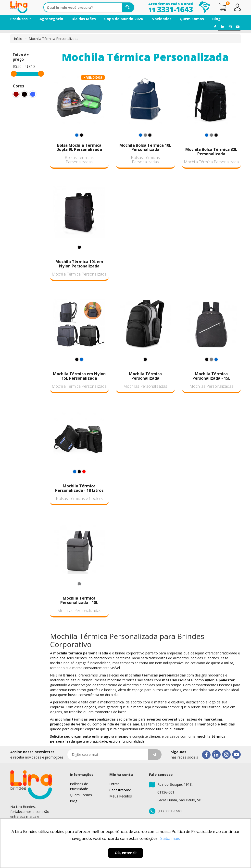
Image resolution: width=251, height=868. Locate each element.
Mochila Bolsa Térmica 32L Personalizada (211, 152)
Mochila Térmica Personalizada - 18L (79, 600)
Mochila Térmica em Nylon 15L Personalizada (79, 376)
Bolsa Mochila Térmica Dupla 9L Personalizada (79, 147)
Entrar (114, 784)
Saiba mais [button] (170, 838)
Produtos (21, 19)
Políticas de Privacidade (79, 786)
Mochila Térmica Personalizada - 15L (211, 376)
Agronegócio (51, 19)
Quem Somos (192, 19)
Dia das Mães (84, 19)
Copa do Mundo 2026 (124, 19)
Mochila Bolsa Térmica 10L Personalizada (145, 147)
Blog (216, 19)
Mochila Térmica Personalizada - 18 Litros (79, 488)
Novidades (161, 19)
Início (18, 39)
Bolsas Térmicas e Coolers (79, 498)
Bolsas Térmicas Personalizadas (79, 160)
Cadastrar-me (120, 790)
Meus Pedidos (121, 796)
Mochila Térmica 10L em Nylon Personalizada (79, 264)
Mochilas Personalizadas (145, 386)
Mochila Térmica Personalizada (211, 162)
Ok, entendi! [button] (126, 853)
